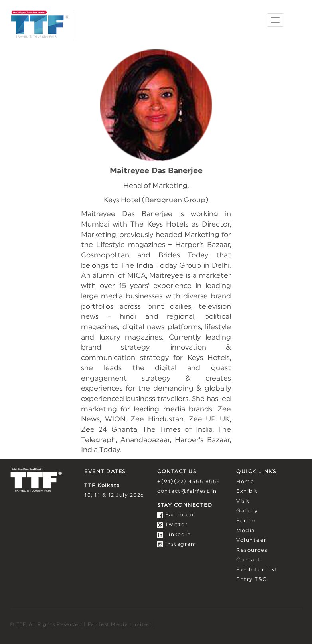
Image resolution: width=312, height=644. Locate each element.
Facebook (176, 515)
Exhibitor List (257, 570)
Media (246, 531)
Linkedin (174, 535)
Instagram (177, 544)
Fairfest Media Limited (120, 624)
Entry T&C (252, 580)
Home (245, 482)
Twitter (172, 525)
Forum (246, 521)
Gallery (247, 511)
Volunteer (251, 540)
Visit (243, 501)
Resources (252, 550)
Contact (249, 560)
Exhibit (247, 491)
